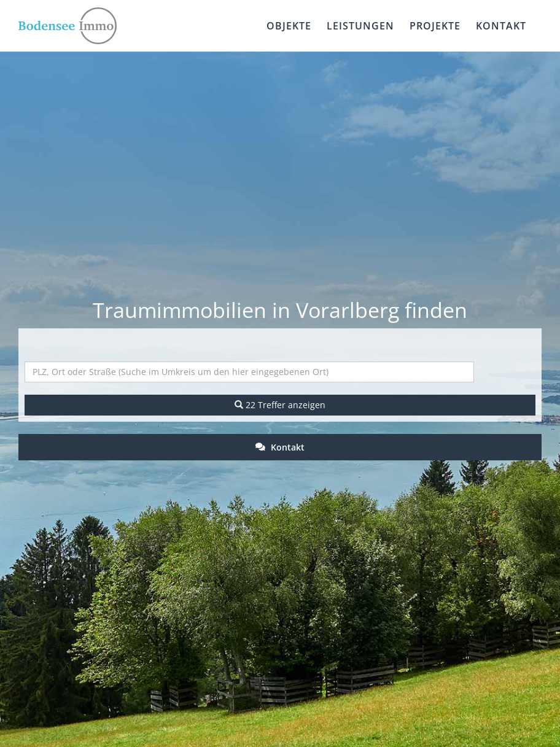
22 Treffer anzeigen (280, 405)
